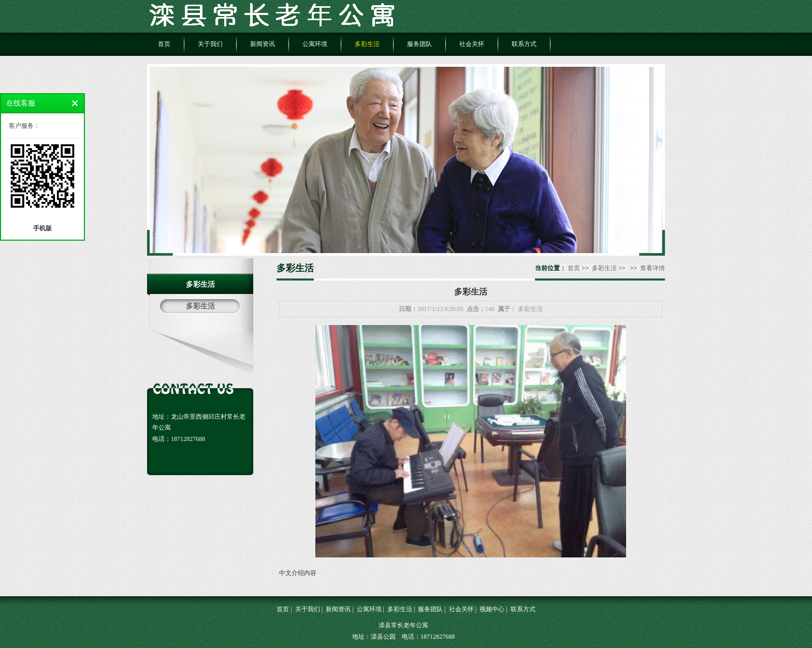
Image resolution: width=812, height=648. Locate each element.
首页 (164, 44)
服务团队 (419, 44)
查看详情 (653, 268)
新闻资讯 (263, 44)
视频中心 (492, 609)
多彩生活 (367, 44)
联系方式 (524, 44)
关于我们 (210, 44)
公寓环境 (315, 44)
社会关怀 (472, 44)
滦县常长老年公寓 (403, 625)
